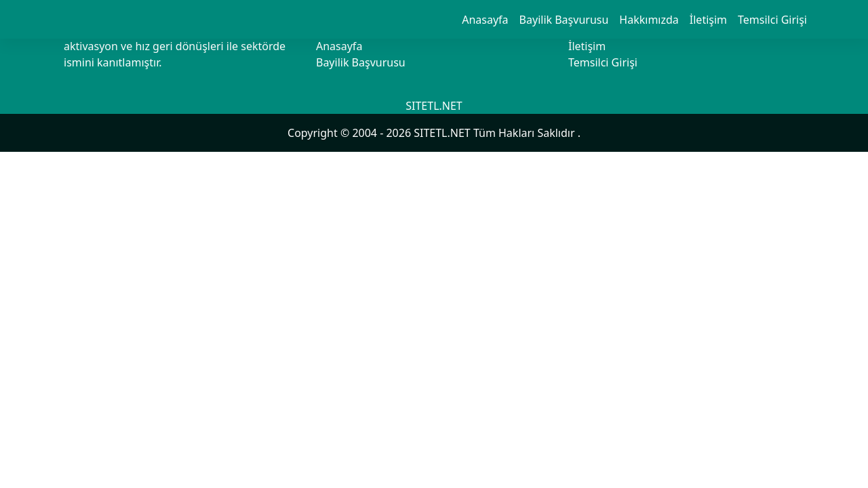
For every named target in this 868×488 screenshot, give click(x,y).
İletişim (708, 20)
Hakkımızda (649, 20)
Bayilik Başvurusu (564, 20)
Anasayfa (485, 20)
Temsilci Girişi (772, 20)
